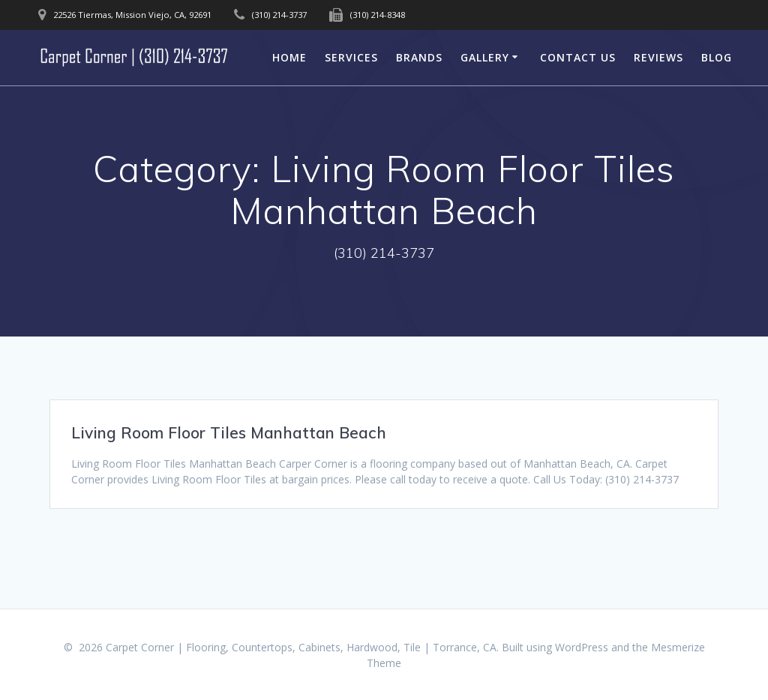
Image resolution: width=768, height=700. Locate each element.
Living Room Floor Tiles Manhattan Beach (229, 432)
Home (289, 57)
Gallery (485, 57)
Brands (419, 57)
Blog (717, 57)
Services (351, 57)
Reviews (658, 57)
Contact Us (578, 57)
